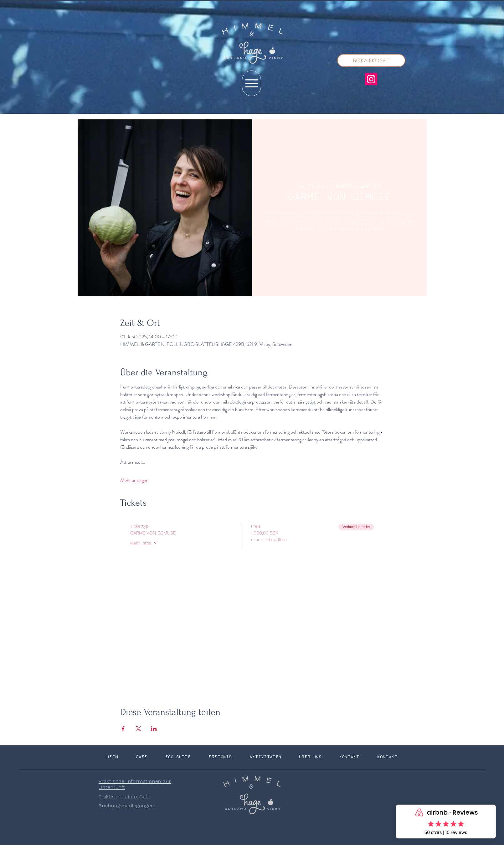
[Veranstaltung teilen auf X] (139, 729)
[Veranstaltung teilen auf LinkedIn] (154, 729)
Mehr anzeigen (134, 480)
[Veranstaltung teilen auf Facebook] (123, 729)
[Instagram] (371, 79)
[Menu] (252, 83)
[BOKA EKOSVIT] (371, 60)
